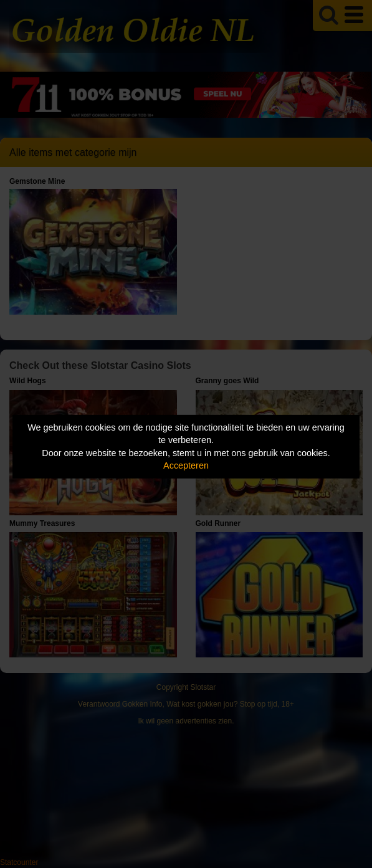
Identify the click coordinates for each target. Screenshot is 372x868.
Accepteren (186, 465)
